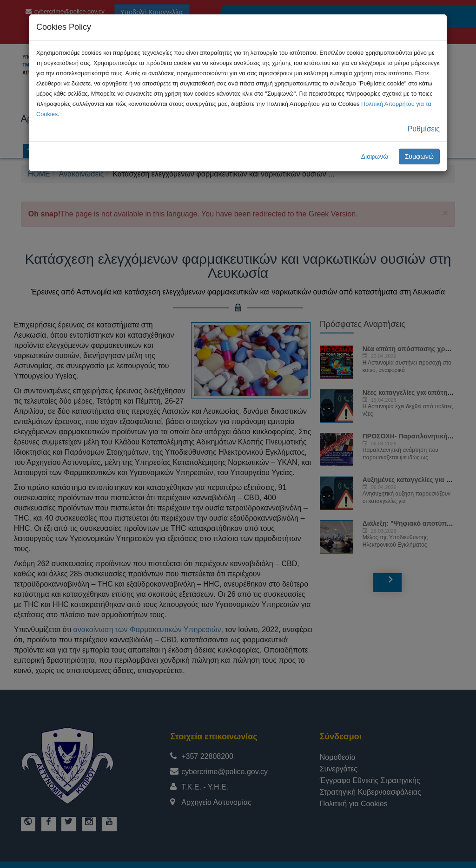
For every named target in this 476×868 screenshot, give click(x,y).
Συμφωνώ (419, 157)
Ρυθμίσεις (424, 129)
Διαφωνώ (375, 157)
